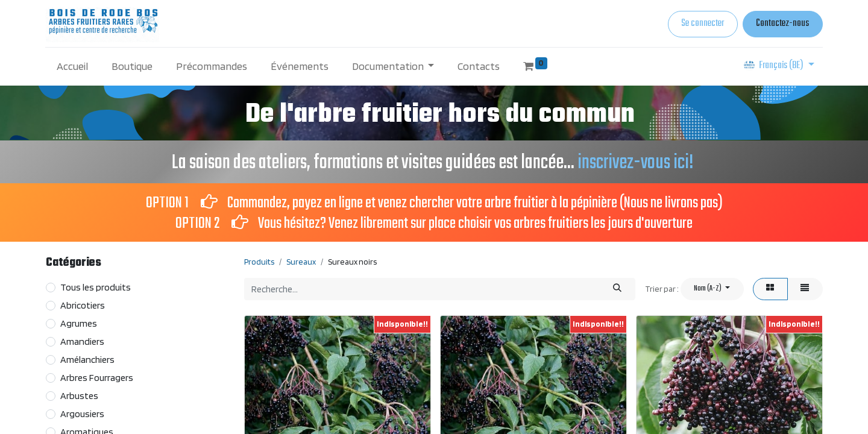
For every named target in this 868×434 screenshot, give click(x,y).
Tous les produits (96, 287)
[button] (712, 289)
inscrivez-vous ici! (637, 163)
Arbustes (79, 396)
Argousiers (82, 414)
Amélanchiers (87, 360)
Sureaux (301, 262)
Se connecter (703, 24)
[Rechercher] (618, 289)
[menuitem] (73, 66)
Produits (259, 262)
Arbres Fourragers (97, 378)
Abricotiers (83, 305)
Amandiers (82, 341)
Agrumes (79, 323)
